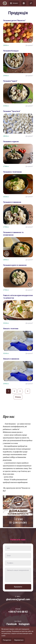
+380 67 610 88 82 (18, 612)
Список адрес (24, 3)
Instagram (24, 624)
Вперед (18, 397)
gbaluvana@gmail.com (18, 599)
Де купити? (29, 45)
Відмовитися (19, 640)
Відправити (18, 587)
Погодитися (7, 640)
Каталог (14, 3)
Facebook (12, 624)
